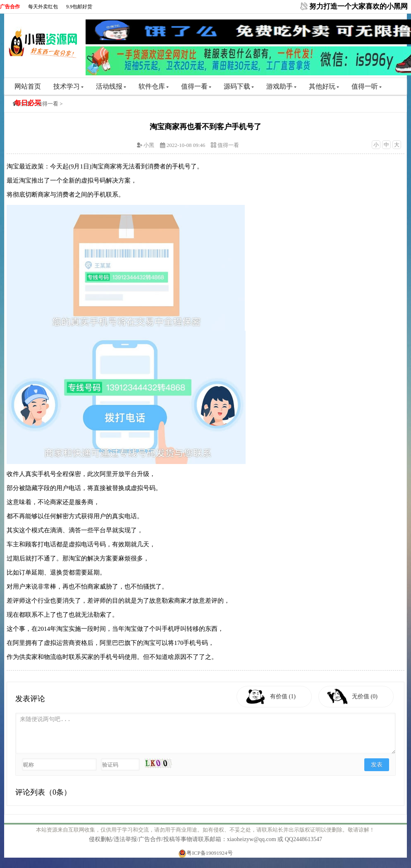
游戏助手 (281, 86)
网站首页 (28, 86)
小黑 (149, 145)
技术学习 (68, 86)
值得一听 (367, 86)
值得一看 (196, 86)
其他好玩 (324, 86)
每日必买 (28, 103)
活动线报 (111, 86)
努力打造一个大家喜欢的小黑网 (358, 6)
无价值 (365, 696)
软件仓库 (154, 86)
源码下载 (239, 86)
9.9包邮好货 (79, 7)
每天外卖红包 (43, 7)
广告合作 (10, 7)
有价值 (283, 696)
